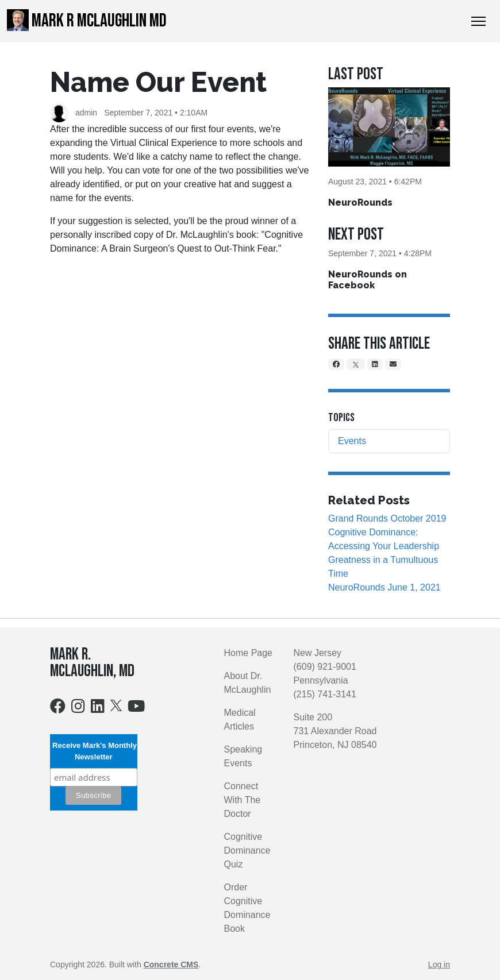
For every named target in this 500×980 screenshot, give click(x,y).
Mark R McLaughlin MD (87, 21)
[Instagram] (78, 709)
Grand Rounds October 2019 (387, 518)
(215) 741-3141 (325, 694)
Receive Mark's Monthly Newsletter (94, 751)
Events (352, 441)
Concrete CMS (171, 964)
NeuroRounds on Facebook (368, 280)
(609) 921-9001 (325, 667)
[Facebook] (336, 364)
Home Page (249, 653)
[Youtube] (136, 709)
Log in (439, 964)
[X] (356, 364)
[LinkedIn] (375, 364)
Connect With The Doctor (243, 800)
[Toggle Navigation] (478, 21)
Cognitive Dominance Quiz (247, 850)
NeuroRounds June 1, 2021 (384, 587)
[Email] (393, 364)
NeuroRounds (360, 202)
